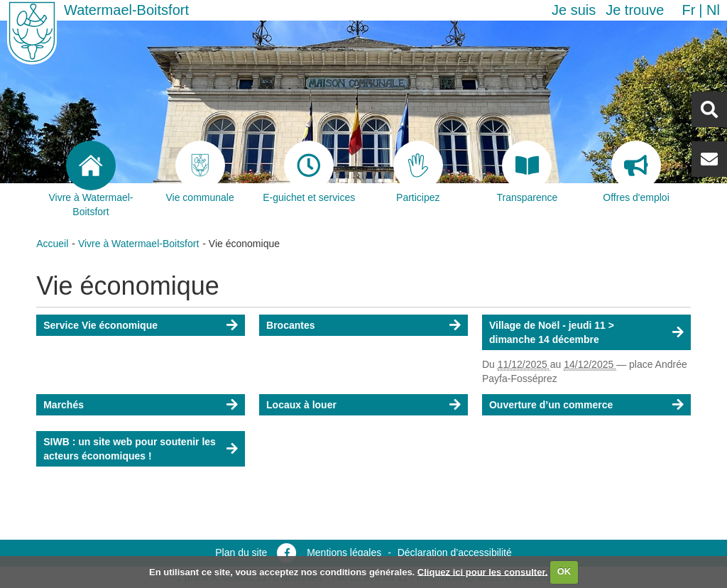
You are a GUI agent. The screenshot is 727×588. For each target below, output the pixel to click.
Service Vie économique (100, 325)
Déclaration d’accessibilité (455, 552)
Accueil (52, 244)
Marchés (64, 405)
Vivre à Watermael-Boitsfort (138, 244)
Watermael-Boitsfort (126, 10)
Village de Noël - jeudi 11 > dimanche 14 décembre (552, 332)
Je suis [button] (574, 10)
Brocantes (290, 325)
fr (688, 10)
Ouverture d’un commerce (551, 405)
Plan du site (241, 552)
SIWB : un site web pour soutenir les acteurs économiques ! (130, 449)
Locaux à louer (301, 405)
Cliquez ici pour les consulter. (483, 571)
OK (564, 571)
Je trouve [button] (635, 10)
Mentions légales (344, 552)
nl (713, 10)
